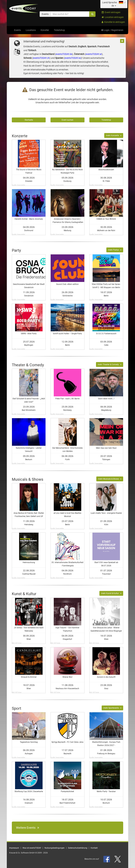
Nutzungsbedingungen (55, 848)
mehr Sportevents (112, 708)
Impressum (14, 848)
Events (17, 30)
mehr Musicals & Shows (110, 479)
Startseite (29, 120)
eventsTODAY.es (73, 58)
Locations (31, 30)
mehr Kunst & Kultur (111, 593)
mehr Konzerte (114, 135)
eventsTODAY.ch (41, 58)
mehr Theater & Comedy (110, 364)
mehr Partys (115, 250)
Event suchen (67, 120)
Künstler (45, 30)
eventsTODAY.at (94, 54)
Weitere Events (28, 828)
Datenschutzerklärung (78, 848)
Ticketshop (59, 30)
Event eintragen (111, 12)
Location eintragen (113, 17)
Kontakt (94, 848)
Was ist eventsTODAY (32, 848)
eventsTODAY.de (64, 54)
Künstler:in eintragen (113, 22)
